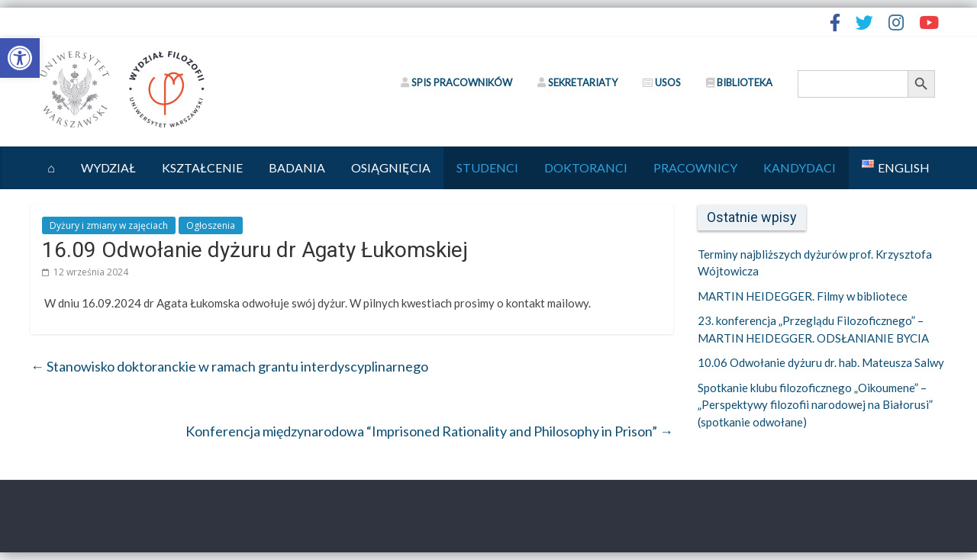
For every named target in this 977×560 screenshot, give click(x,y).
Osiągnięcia (391, 167)
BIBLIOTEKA (739, 82)
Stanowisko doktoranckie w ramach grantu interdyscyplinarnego (229, 366)
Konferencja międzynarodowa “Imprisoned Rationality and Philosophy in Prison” (429, 431)
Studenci (487, 167)
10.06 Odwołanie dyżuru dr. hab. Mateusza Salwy (821, 362)
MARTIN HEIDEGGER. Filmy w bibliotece (803, 296)
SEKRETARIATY (577, 82)
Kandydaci (800, 167)
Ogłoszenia (211, 225)
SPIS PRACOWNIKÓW (456, 82)
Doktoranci (586, 167)
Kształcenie (202, 167)
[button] (20, 58)
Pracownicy (695, 167)
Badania (297, 167)
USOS (662, 82)
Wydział (108, 167)
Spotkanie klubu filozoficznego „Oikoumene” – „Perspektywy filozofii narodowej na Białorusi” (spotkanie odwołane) (815, 405)
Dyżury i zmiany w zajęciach (109, 225)
